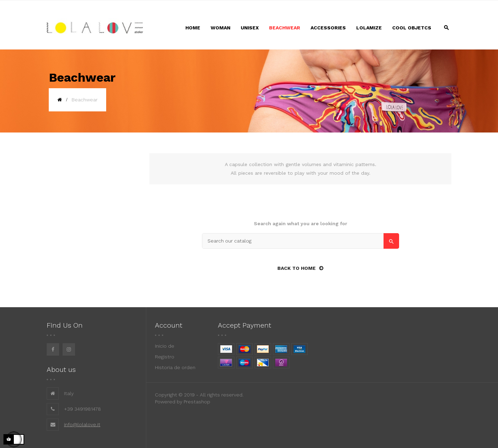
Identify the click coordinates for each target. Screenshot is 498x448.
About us (61, 369)
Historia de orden (175, 367)
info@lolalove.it (82, 424)
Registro (165, 357)
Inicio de (165, 346)
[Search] (301, 241)
